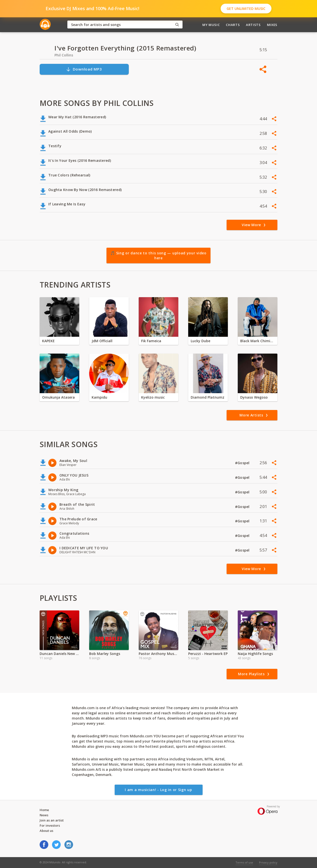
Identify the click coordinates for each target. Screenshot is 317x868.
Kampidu (99, 397)
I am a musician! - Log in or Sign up (158, 790)
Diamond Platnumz (208, 397)
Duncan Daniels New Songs (59, 654)
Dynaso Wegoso (254, 397)
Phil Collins (64, 55)
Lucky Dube (200, 341)
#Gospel (243, 463)
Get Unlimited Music (246, 9)
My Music (211, 25)
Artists (253, 25)
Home (44, 810)
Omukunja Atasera (58, 397)
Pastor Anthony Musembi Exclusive (158, 654)
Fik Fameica (151, 341)
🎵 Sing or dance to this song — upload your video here (158, 255)
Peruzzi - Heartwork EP (208, 654)
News (44, 815)
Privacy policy (268, 862)
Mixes (272, 25)
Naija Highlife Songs (255, 654)
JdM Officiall (102, 341)
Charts (233, 25)
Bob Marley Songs (105, 654)
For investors (50, 825)
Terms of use (244, 862)
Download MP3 (84, 69)
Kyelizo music (153, 397)
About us (46, 831)
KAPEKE (48, 341)
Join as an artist (52, 820)
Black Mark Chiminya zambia (258, 341)
